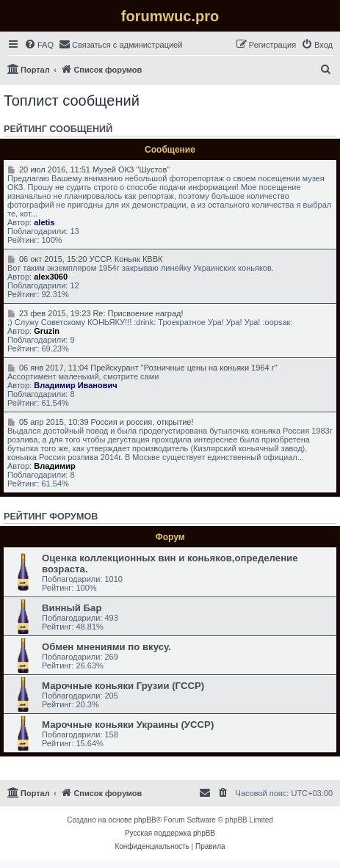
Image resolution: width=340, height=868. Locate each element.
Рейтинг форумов (51, 517)
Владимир (54, 466)
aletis (44, 222)
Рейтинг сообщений (58, 129)
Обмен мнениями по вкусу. (106, 647)
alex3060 (51, 277)
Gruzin (47, 331)
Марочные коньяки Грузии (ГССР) (123, 686)
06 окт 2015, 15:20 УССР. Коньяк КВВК (85, 259)
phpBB (145, 820)
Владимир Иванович (75, 385)
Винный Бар (72, 608)
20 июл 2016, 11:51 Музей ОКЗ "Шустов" (88, 169)
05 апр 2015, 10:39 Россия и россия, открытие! (101, 422)
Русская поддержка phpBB (170, 833)
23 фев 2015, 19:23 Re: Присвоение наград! (95, 313)
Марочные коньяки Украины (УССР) (128, 725)
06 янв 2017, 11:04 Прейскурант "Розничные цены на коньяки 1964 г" (142, 368)
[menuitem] (39, 45)
